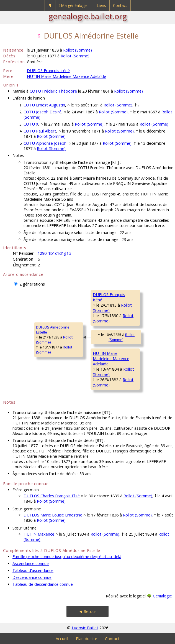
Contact (120, 5)
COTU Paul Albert (40, 131)
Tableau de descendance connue (43, 584)
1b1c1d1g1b (60, 253)
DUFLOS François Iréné (48, 71)
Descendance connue (32, 577)
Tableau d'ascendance (33, 570)
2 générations (32, 284)
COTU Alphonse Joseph (45, 143)
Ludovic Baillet (85, 628)
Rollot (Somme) (78, 50)
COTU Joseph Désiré (43, 112)
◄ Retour (87, 611)
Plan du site (87, 639)
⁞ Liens (100, 5)
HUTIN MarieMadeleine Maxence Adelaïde (111, 359)
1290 (42, 253)
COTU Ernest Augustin (44, 105)
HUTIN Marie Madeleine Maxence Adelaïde (66, 76)
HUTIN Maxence (39, 534)
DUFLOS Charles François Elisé (52, 496)
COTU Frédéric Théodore (53, 91)
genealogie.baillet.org (88, 16)
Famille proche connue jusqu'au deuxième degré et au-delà (67, 557)
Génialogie (162, 596)
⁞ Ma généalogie (73, 5)
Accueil (62, 639)
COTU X (31, 124)
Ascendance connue (31, 563)
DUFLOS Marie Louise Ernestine (53, 515)
